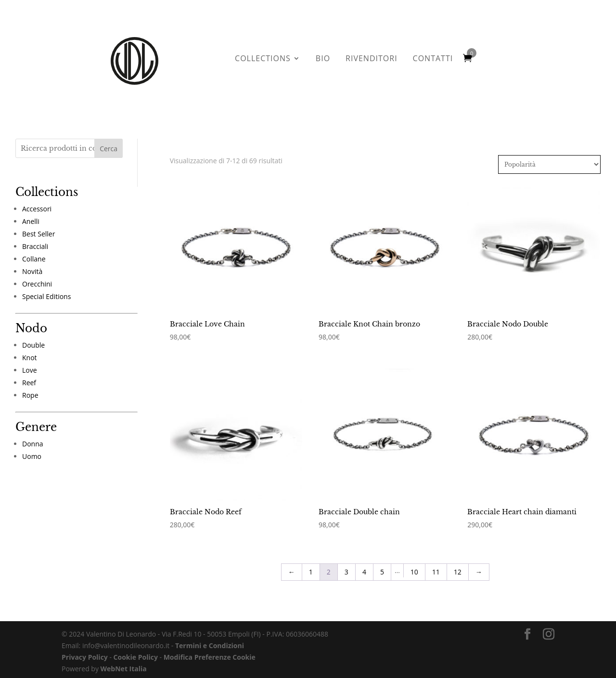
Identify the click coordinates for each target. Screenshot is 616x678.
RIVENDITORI (372, 59)
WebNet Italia (124, 660)
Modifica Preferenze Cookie (210, 648)
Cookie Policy (136, 648)
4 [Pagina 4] (364, 563)
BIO (323, 59)
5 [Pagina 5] (382, 563)
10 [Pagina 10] (414, 563)
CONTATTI (433, 59)
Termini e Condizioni (210, 637)
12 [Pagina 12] (458, 563)
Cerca (109, 149)
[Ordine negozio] (549, 164)
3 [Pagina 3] (346, 563)
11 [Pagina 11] (436, 563)
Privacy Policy (85, 648)
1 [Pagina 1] (311, 563)
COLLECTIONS (263, 59)
